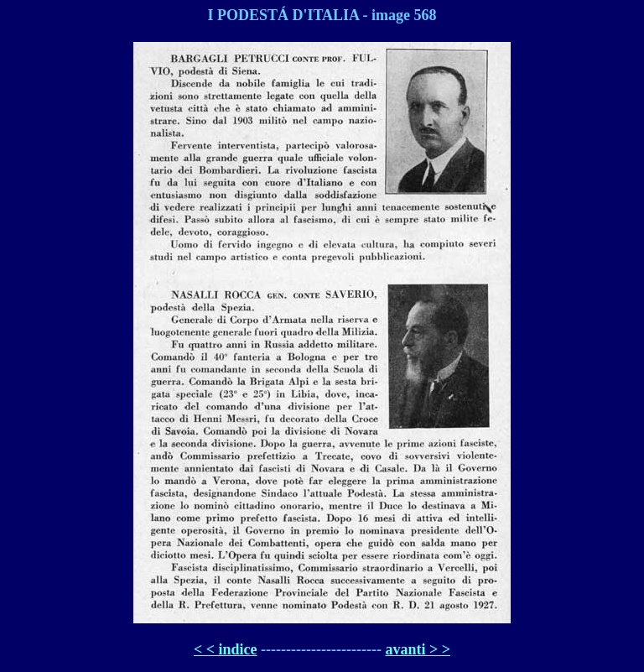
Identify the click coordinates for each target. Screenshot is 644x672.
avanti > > (418, 649)
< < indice (226, 649)
